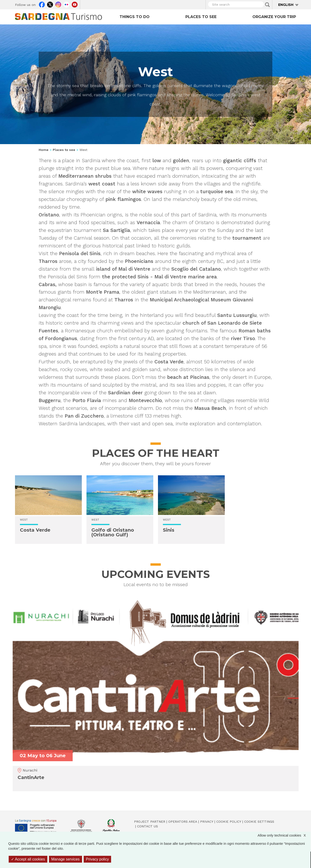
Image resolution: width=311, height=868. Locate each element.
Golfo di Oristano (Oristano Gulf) (113, 532)
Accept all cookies (28, 859)
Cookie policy (229, 822)
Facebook (42, 4)
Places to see (201, 17)
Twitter (50, 4)
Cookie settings (259, 822)
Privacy (207, 822)
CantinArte (31, 777)
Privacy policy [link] (97, 859)
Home (44, 150)
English (286, 5)
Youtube (75, 4)
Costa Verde (35, 530)
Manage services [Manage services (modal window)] (66, 859)
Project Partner (150, 822)
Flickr (66, 4)
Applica (267, 5)
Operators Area (183, 822)
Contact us (148, 826)
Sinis (169, 530)
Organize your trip (274, 17)
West (24, 520)
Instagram (58, 4)
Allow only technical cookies (284, 835)
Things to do (135, 17)
